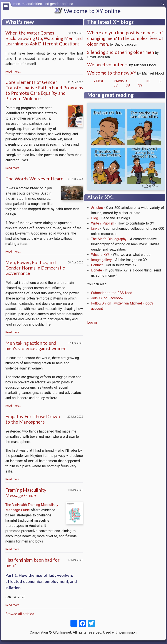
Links (95, 229)
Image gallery (102, 260)
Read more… (13, 72)
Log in (92, 322)
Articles (97, 208)
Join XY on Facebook (107, 298)
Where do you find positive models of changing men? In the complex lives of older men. (125, 38)
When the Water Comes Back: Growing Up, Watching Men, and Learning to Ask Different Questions (44, 38)
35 (148, 81)
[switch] (163, 3)
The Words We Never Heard (34, 179)
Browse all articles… (21, 614)
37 (116, 85)
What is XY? (100, 255)
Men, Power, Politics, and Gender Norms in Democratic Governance (35, 268)
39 (140, 85)
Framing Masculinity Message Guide (26, 493)
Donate (97, 270)
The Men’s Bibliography (109, 239)
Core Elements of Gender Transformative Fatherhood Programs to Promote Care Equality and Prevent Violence (44, 90)
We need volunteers (108, 64)
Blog (95, 218)
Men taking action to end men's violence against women (36, 346)
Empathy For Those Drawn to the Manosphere (33, 419)
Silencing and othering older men (121, 52)
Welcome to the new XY (112, 73)
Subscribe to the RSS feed (112, 293)
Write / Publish (103, 223)
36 (160, 81)
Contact (97, 265)
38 (128, 85)
